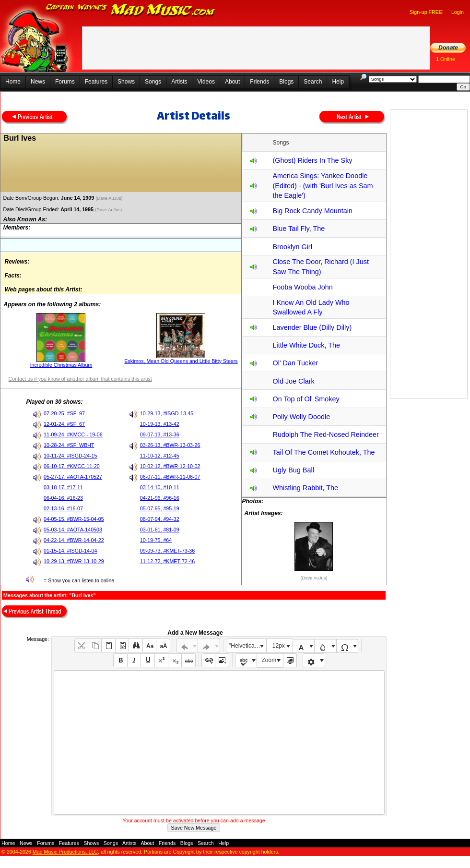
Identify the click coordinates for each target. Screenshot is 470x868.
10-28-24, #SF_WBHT (69, 445)
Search (313, 82)
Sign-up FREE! (427, 12)
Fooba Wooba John (302, 287)
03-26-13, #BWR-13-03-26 (170, 445)
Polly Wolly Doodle (301, 417)
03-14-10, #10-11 (160, 487)
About (232, 82)
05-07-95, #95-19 (160, 508)
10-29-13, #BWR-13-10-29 (74, 561)
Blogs (286, 82)
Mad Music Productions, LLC (65, 852)
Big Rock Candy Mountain (312, 211)
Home (13, 82)
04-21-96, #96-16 (160, 498)
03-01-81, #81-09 (160, 530)
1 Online (446, 59)
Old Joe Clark (293, 381)
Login (458, 12)
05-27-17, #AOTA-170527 (73, 477)
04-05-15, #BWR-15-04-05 (74, 519)
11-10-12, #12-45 (160, 456)
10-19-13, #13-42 (160, 424)
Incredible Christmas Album (61, 365)
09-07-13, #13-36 (160, 434)
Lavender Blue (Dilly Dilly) (312, 327)
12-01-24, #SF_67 (64, 424)
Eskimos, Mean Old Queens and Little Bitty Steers (181, 361)
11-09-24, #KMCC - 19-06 (73, 434)
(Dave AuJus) (110, 198)
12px (279, 646)
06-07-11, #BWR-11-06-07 (170, 477)
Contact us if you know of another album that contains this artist (80, 379)
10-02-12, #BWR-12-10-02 (170, 466)
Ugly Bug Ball (293, 470)
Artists (179, 82)
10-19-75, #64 (156, 540)
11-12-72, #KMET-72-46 (167, 561)
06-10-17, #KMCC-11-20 (72, 466)
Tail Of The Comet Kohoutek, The (323, 452)
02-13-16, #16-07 (63, 508)
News (38, 82)
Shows (126, 82)
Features (96, 82)
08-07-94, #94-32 (160, 519)
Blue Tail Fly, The (299, 229)
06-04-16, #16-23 (63, 498)
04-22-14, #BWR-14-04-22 (74, 540)
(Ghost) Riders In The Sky (312, 160)
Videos (206, 82)
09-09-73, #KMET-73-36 (167, 551)
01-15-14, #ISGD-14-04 (70, 551)
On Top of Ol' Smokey (306, 399)
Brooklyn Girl (292, 247)
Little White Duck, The (306, 345)
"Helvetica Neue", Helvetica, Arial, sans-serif (247, 646)
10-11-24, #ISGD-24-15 (70, 456)
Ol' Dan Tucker (295, 363)
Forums (65, 82)
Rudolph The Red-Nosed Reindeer (325, 434)
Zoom (269, 660)
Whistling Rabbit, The (305, 488)
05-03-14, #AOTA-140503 (73, 530)
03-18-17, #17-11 (63, 487)
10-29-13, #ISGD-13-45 (167, 413)
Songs (153, 82)
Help (338, 82)
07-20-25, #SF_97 (64, 413)
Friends (259, 82)
